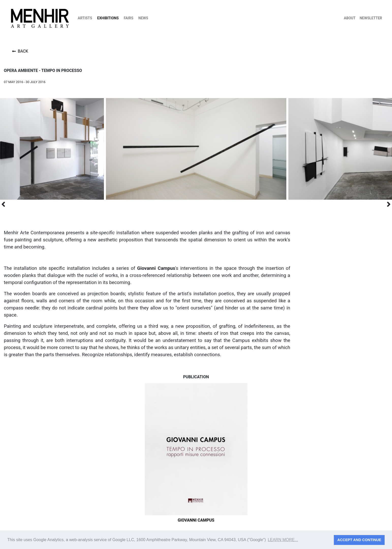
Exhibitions (108, 18)
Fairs (129, 18)
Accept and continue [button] (359, 540)
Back (20, 51)
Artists (85, 18)
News (143, 18)
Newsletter (371, 18)
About (350, 18)
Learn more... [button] (283, 540)
